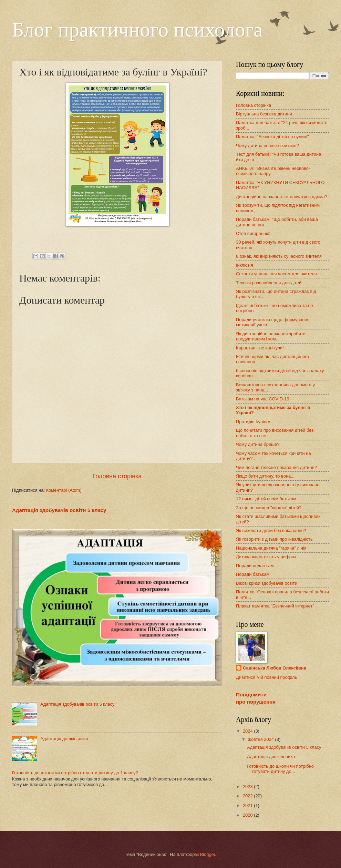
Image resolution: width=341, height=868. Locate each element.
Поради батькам (253, 574)
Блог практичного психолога (137, 30)
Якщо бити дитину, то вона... (265, 476)
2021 (248, 805)
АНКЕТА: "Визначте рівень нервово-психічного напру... (273, 171)
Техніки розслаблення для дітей (269, 283)
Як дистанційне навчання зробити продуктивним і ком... (271, 336)
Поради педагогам (255, 566)
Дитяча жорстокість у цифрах (266, 557)
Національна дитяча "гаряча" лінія (271, 548)
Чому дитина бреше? (258, 444)
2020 (248, 815)
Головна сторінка (117, 476)
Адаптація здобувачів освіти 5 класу (59, 510)
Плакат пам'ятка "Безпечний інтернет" (275, 606)
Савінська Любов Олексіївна (275, 668)
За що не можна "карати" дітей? (269, 508)
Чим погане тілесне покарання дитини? (276, 467)
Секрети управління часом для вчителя (276, 274)
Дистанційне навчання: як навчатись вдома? (282, 197)
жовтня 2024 (261, 739)
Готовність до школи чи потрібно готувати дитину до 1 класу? (75, 773)
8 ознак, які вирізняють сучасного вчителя (279, 256)
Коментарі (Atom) (64, 490)
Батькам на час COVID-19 (263, 399)
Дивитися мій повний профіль (267, 677)
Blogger (208, 854)
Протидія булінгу (253, 422)
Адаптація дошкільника (64, 739)
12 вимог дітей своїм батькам (266, 499)
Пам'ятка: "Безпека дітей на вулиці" (272, 137)
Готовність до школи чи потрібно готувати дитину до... (280, 769)
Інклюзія (244, 265)
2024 (248, 731)
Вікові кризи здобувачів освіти (267, 583)
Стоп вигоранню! (253, 233)
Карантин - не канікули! (260, 348)
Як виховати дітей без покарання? (271, 530)
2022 (248, 796)
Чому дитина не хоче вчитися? (267, 146)
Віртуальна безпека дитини (264, 114)
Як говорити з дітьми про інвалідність (274, 539)
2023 (248, 787)
